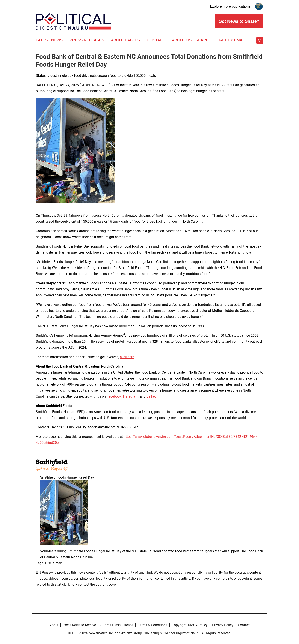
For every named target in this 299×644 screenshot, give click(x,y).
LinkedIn (153, 396)
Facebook (114, 396)
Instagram (131, 396)
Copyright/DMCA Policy (190, 625)
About (54, 625)
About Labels (125, 40)
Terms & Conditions (153, 625)
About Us (182, 40)
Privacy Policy (223, 625)
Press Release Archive (79, 625)
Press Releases (87, 40)
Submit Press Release (117, 625)
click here (127, 357)
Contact (156, 40)
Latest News (49, 40)
